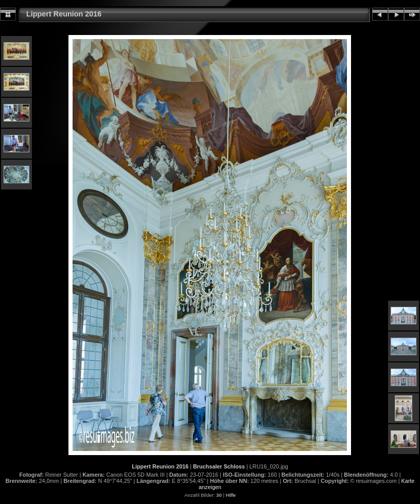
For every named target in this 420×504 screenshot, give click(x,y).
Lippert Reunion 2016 (64, 14)
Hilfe (231, 495)
